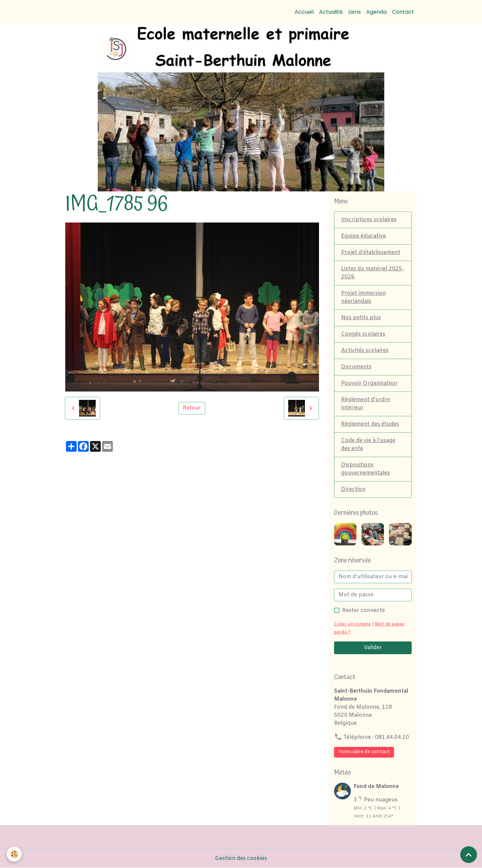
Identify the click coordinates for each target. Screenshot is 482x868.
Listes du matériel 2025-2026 (373, 273)
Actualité (331, 12)
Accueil (304, 12)
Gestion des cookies (241, 858)
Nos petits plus (361, 318)
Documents (356, 367)
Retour (192, 408)
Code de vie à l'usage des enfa (368, 445)
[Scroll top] (469, 855)
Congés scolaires (363, 334)
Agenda (376, 12)
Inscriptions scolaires (369, 220)
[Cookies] (14, 854)
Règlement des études (370, 424)
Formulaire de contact (364, 752)
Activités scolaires (365, 351)
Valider (373, 648)
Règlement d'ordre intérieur (366, 404)
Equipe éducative (364, 236)
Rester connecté (364, 611)
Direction (353, 489)
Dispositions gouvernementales (366, 469)
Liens (354, 12)
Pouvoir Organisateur (369, 383)
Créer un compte (352, 624)
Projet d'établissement (371, 252)
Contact (403, 12)
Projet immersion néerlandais (364, 297)
